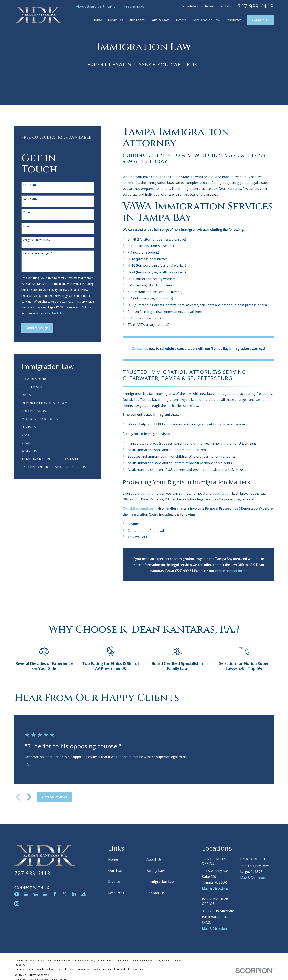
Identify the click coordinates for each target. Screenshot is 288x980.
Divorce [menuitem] (180, 20)
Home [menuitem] (97, 20)
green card (145, 493)
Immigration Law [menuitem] (206, 20)
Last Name (30, 199)
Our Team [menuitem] (137, 20)
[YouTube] (17, 894)
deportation (222, 493)
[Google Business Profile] (26, 894)
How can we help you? (37, 254)
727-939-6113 (256, 6)
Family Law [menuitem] (160, 20)
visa (214, 177)
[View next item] (29, 797)
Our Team (116, 870)
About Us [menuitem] (115, 20)
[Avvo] (83, 894)
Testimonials (134, 6)
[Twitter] (64, 894)
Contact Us (260, 20)
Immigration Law (161, 881)
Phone (27, 212)
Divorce (114, 881)
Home (113, 859)
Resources (116, 893)
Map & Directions (215, 888)
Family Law (156, 870)
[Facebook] (55, 894)
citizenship (131, 182)
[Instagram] (17, 904)
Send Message (37, 328)
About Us (154, 859)
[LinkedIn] (74, 894)
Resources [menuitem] (234, 20)
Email (27, 226)
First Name (30, 185)
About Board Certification (97, 6)
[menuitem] (37, 377)
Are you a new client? (37, 240)
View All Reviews (54, 797)
